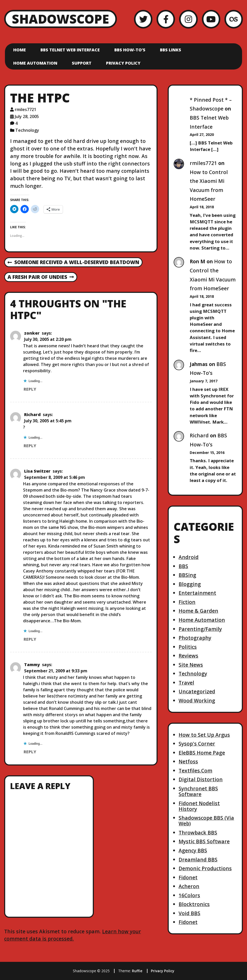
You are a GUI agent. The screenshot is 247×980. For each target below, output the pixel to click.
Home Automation (35, 63)
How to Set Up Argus (204, 735)
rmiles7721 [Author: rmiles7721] (26, 109)
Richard (32, 415)
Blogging (190, 584)
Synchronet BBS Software (198, 791)
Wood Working (197, 701)
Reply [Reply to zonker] (30, 389)
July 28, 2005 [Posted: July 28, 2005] (27, 116)
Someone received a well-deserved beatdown (73, 263)
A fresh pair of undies (41, 277)
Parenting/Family (200, 629)
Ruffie (137, 971)
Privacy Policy (123, 63)
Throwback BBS (198, 833)
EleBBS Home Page (202, 753)
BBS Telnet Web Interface (70, 50)
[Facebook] (166, 19)
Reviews (188, 656)
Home (20, 50)
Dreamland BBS (198, 860)
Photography (195, 638)
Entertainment (197, 593)
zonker (32, 333)
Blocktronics (194, 904)
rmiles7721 (203, 163)
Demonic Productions (205, 868)
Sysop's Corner (197, 744)
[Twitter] (143, 19)
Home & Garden (198, 611)
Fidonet (188, 877)
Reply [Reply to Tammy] (30, 752)
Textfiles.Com (195, 771)
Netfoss (188, 761)
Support (82, 63)
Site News (191, 665)
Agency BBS (193, 850)
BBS (183, 566)
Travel (186, 683)
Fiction (187, 602)
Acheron (189, 886)
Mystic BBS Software (204, 841)
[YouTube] (211, 19)
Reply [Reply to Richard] (30, 446)
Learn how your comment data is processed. (73, 935)
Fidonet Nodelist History (199, 806)
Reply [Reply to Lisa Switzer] (30, 639)
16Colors (189, 895)
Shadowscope (61, 19)
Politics (188, 647)
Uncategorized (197, 691)
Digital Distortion (201, 779)
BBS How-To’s (130, 50)
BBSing (187, 575)
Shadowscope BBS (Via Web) (206, 821)
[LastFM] (234, 19)
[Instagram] (188, 19)
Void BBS (189, 913)
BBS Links (171, 50)
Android (189, 557)
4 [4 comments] (16, 123)
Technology (27, 130)
